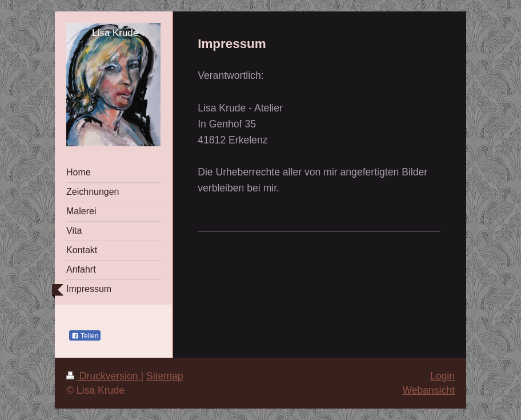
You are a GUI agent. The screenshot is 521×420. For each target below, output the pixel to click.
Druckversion (103, 376)
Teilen (85, 336)
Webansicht (428, 390)
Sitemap (165, 376)
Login (442, 376)
